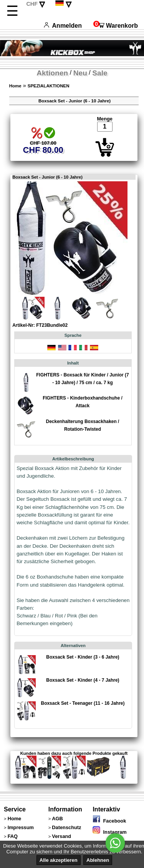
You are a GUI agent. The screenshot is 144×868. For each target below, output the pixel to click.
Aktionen (52, 73)
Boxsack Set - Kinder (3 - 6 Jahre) (83, 657)
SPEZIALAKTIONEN (49, 86)
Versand (61, 836)
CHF (32, 4)
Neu (80, 73)
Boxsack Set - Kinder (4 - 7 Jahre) (83, 680)
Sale (100, 73)
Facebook (109, 821)
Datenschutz (66, 827)
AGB (57, 819)
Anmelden (63, 26)
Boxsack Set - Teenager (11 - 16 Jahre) (83, 703)
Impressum (21, 827)
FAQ (13, 836)
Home (15, 86)
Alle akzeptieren (59, 860)
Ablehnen (98, 860)
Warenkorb (116, 26)
